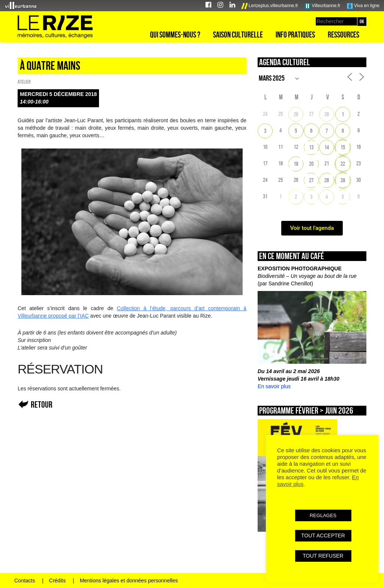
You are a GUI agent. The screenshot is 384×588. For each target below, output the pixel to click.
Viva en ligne (363, 6)
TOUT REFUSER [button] (323, 556)
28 (327, 114)
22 (343, 164)
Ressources (343, 34)
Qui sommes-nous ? (175, 34)
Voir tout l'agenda (312, 228)
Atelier (24, 82)
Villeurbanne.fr (322, 6)
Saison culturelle (238, 34)
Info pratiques (295, 34)
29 (343, 180)
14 (327, 147)
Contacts (25, 580)
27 (311, 180)
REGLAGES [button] (323, 515)
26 (296, 114)
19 (296, 164)
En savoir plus (274, 386)
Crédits (57, 580)
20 (311, 164)
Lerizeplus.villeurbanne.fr (270, 6)
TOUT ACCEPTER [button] (323, 535)
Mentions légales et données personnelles (129, 580)
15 (343, 147)
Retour (42, 404)
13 (311, 147)
